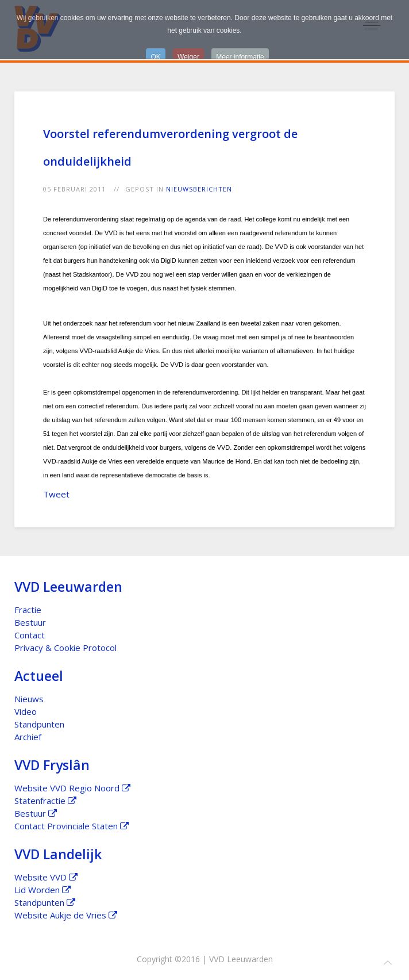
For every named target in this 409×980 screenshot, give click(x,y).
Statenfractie (45, 801)
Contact (30, 635)
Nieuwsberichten (199, 189)
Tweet (56, 494)
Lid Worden (43, 890)
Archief (28, 737)
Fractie (28, 610)
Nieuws (29, 699)
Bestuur (30, 622)
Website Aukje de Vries (66, 915)
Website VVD (46, 877)
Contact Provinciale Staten (72, 826)
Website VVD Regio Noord (72, 788)
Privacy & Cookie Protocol (65, 648)
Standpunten (39, 724)
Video (26, 711)
